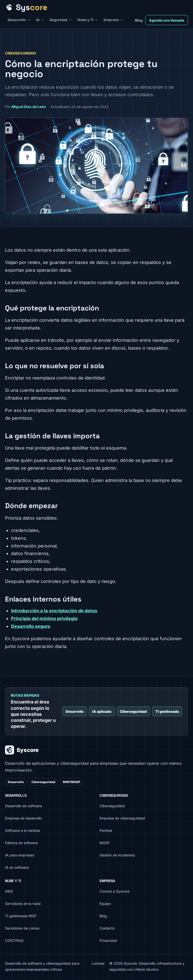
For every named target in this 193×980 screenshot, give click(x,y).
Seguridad (58, 20)
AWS (9, 891)
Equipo (105, 904)
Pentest (106, 830)
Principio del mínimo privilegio (44, 618)
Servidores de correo (22, 928)
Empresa (111, 20)
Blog (139, 20)
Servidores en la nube (23, 904)
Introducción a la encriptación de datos (54, 611)
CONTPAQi (14, 940)
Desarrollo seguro (31, 626)
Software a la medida (22, 830)
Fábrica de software (21, 843)
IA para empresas (20, 855)
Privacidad (108, 940)
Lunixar (98, 963)
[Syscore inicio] (95, 7)
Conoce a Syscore (114, 891)
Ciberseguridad (133, 711)
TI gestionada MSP (21, 916)
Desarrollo (17, 20)
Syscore (22, 750)
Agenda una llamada (167, 20)
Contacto (107, 928)
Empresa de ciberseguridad (122, 818)
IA (38, 20)
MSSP (105, 843)
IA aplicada (102, 711)
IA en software (17, 867)
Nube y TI (85, 20)
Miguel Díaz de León (29, 107)
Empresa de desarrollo (23, 818)
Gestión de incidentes (117, 855)
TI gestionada (167, 711)
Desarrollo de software (23, 806)
